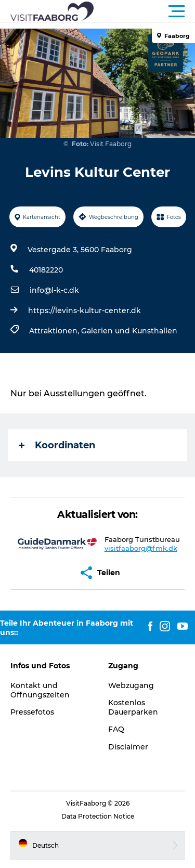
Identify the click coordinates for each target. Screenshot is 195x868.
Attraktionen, (55, 331)
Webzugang (131, 685)
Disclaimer (128, 747)
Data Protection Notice (98, 816)
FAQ (116, 729)
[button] (144, 11)
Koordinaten (57, 445)
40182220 (46, 270)
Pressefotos (32, 712)
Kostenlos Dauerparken (133, 707)
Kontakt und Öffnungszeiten (40, 690)
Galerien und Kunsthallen (129, 331)
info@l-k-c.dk (54, 290)
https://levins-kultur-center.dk (84, 310)
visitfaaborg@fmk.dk (141, 548)
